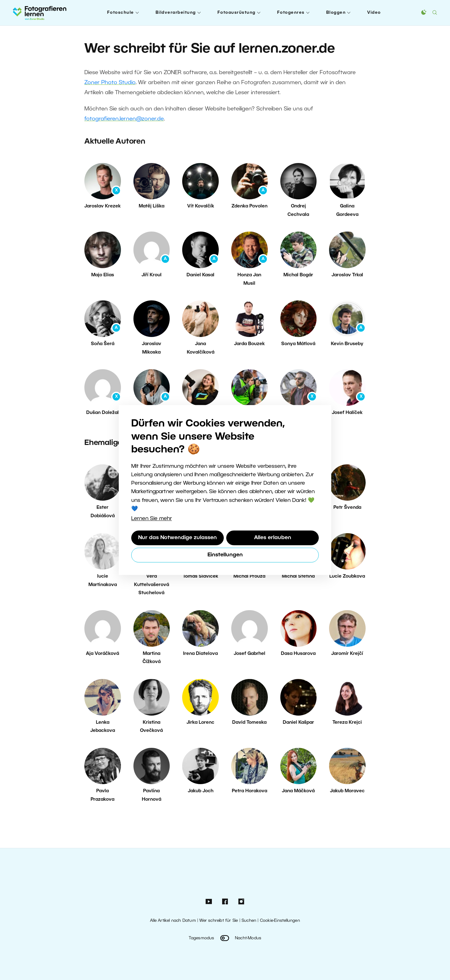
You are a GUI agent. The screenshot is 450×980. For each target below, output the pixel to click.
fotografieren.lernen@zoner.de (124, 119)
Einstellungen (225, 555)
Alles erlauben (273, 538)
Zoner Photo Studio (110, 83)
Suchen (249, 921)
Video (374, 13)
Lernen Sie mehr (152, 519)
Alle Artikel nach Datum (173, 921)
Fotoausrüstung (237, 13)
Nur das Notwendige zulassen (177, 538)
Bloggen (336, 13)
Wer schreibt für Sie (219, 921)
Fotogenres (291, 13)
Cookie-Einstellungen (280, 921)
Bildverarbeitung (176, 13)
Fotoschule (121, 13)
